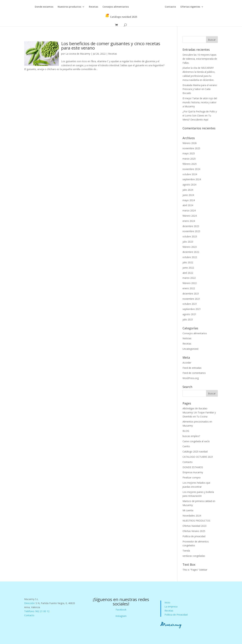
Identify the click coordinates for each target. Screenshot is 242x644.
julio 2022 (188, 262)
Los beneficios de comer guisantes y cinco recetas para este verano (111, 46)
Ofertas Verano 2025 (194, 531)
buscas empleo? (191, 436)
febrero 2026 (190, 143)
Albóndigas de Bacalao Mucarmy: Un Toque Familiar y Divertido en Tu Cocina (199, 412)
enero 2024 (189, 221)
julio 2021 (188, 319)
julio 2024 (188, 190)
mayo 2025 (189, 153)
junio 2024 (188, 195)
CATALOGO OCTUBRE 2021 (198, 457)
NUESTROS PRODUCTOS (196, 521)
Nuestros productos (69, 7)
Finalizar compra (191, 477)
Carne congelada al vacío (196, 441)
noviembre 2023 (191, 231)
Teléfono (29, 611)
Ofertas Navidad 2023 (194, 526)
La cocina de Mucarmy (78, 54)
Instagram (121, 616)
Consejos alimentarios (116, 7)
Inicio (167, 602)
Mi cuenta (188, 510)
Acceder (187, 363)
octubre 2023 (190, 236)
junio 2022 (188, 268)
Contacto (170, 7)
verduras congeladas (194, 556)
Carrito (186, 446)
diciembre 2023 (191, 226)
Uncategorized (190, 349)
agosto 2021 (189, 314)
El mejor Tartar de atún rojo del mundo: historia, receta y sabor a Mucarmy (200, 102)
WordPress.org (191, 378)
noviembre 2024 (191, 169)
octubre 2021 (190, 304)
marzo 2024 (189, 210)
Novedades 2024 (192, 516)
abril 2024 (188, 205)
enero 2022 (189, 288)
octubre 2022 (190, 257)
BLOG (186, 431)
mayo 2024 (189, 200)
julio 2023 (188, 242)
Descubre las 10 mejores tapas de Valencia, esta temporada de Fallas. (200, 59)
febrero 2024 (190, 216)
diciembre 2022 (191, 252)
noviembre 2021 (191, 299)
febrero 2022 (190, 283)
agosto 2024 (189, 185)
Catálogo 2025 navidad (195, 452)
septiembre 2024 (192, 179)
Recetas (94, 7)
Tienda (186, 551)
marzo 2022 (189, 278)
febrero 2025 (190, 164)
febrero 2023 (190, 247)
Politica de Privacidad (176, 615)
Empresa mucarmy (193, 472)
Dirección (29, 603)
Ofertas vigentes (190, 7)
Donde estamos (44, 7)
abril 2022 (188, 273)
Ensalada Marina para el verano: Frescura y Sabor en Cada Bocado (200, 89)
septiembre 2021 (192, 309)
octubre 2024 (190, 174)
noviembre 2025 (191, 148)
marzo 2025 (189, 159)
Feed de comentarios (194, 373)
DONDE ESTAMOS (193, 467)
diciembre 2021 (191, 294)
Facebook (121, 610)
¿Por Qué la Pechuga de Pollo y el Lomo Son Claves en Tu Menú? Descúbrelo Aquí (200, 115)
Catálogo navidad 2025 (121, 16)
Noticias (187, 338)
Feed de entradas (192, 368)
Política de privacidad (194, 536)
